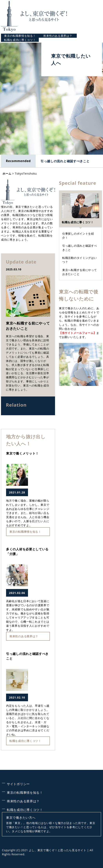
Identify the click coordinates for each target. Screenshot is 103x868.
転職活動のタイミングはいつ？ (80, 260)
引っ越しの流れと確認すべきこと (65, 161)
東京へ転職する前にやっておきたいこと (28, 326)
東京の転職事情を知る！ (20, 36)
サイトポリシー (18, 784)
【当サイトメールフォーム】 (78, 333)
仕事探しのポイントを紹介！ (78, 236)
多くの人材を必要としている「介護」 (27, 551)
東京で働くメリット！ (22, 453)
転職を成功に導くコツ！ (20, 40)
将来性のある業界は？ (58, 36)
